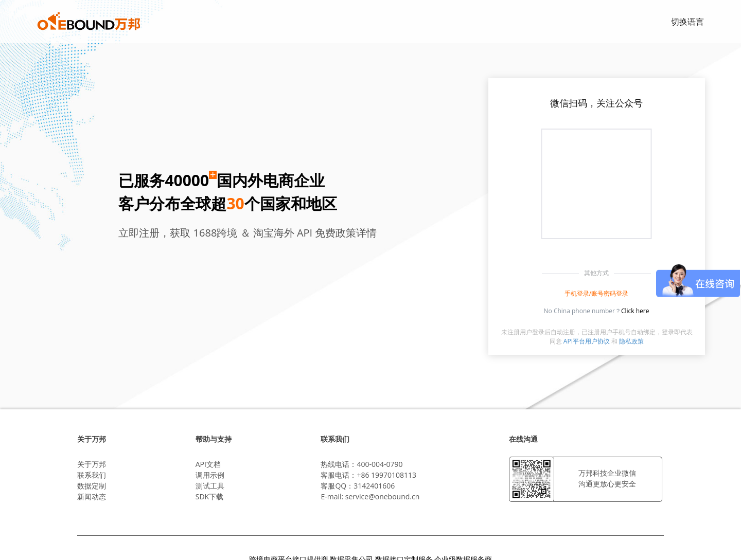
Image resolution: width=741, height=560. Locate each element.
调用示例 (210, 475)
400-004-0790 (380, 464)
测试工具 (210, 486)
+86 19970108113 (386, 475)
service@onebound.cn (382, 496)
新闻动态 (92, 496)
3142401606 (374, 486)
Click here (635, 311)
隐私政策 (631, 341)
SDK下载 (209, 496)
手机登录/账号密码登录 (596, 293)
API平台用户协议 (587, 341)
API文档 (208, 464)
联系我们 (92, 475)
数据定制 (92, 486)
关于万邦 (92, 464)
